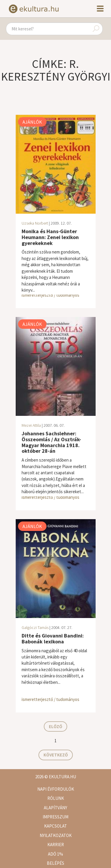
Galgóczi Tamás (35, 627)
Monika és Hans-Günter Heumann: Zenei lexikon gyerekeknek (50, 237)
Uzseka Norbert (35, 223)
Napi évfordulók (56, 789)
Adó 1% (55, 854)
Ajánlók (32, 122)
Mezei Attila (31, 425)
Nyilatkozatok (56, 835)
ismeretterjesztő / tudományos (50, 295)
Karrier (56, 845)
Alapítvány (55, 808)
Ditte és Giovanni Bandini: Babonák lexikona (53, 639)
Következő (56, 755)
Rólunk (56, 798)
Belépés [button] (55, 863)
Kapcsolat (55, 826)
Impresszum (55, 817)
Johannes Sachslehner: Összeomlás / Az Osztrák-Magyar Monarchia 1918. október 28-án (51, 442)
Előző (55, 726)
